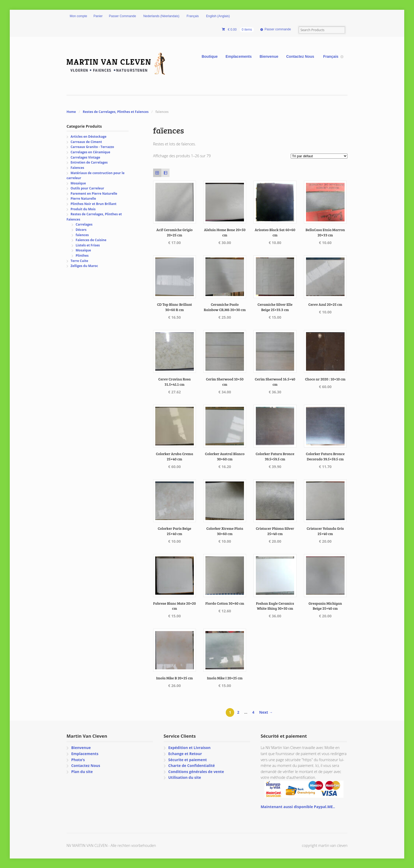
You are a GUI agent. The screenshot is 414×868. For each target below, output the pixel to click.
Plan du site (82, 772)
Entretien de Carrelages (89, 162)
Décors (81, 230)
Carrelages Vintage (85, 157)
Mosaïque (78, 183)
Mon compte (78, 16)
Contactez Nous (300, 56)
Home (71, 112)
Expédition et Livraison (189, 748)
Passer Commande (123, 16)
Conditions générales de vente (196, 772)
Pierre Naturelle (83, 199)
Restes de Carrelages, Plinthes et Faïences (116, 112)
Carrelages (84, 224)
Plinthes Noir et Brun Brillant (93, 204)
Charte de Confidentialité (191, 766)
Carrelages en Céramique (90, 152)
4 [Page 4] (253, 712)
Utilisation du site (185, 777)
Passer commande (278, 29)
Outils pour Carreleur (87, 188)
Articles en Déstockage (88, 137)
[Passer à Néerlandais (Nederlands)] (161, 16)
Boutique (210, 56)
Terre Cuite (79, 261)
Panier (98, 16)
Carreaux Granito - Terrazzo (92, 147)
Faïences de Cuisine (91, 240)
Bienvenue (269, 56)
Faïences (77, 168)
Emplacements (239, 56)
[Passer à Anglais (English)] (218, 16)
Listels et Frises (88, 245)
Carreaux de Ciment (86, 142)
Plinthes (82, 256)
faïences (82, 235)
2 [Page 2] (238, 712)
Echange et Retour (185, 754)
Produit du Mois (83, 209)
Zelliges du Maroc (84, 266)
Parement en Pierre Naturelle (94, 194)
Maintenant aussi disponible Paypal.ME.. (298, 807)
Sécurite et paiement (187, 760)
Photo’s (78, 760)
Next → (266, 712)
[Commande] (319, 156)
